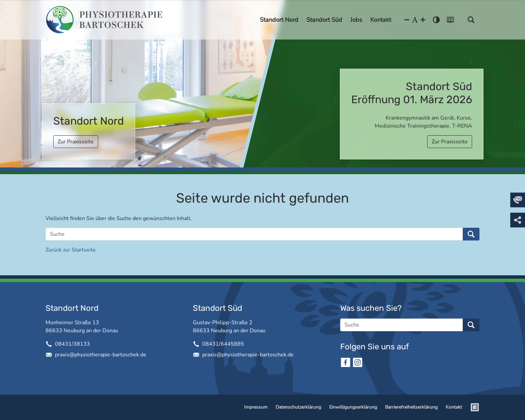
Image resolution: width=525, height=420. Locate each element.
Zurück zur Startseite (71, 250)
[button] (471, 20)
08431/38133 (72, 344)
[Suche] (254, 234)
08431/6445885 (223, 344)
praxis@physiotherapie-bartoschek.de (101, 355)
